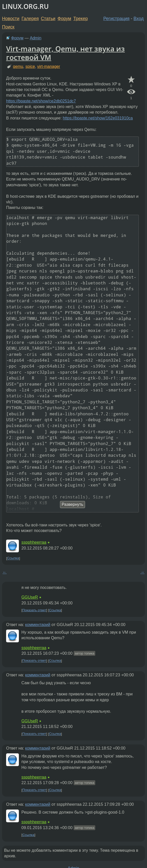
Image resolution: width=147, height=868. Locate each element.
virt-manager (49, 66)
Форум (64, 19)
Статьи (48, 19)
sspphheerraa (34, 542)
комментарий (38, 625)
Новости (11, 19)
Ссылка (13, 558)
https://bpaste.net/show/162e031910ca (98, 118)
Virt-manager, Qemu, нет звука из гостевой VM (65, 53)
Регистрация (117, 19)
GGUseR (30, 597)
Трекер (81, 19)
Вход (139, 19)
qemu (18, 66)
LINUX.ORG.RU (25, 6)
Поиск (8, 27)
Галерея (30, 19)
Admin (36, 38)
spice (30, 66)
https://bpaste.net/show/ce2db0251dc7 (41, 101)
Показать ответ (34, 610)
